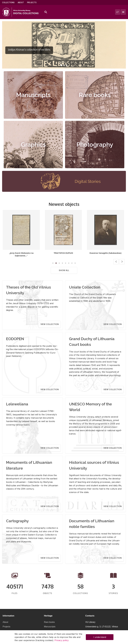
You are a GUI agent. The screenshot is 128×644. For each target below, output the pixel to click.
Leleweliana (17, 404)
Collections (8, 3)
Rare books (95, 95)
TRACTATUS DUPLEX (64, 253)
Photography (95, 145)
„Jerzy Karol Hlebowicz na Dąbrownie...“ (22, 254)
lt (118, 12)
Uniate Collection (85, 287)
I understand (100, 637)
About (21, 3)
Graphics (33, 145)
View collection (50, 324)
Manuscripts (33, 95)
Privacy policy (62, 640)
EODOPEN (15, 339)
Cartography (17, 521)
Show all (64, 270)
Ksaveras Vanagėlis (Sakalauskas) (106, 253)
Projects (32, 3)
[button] (61, 65)
